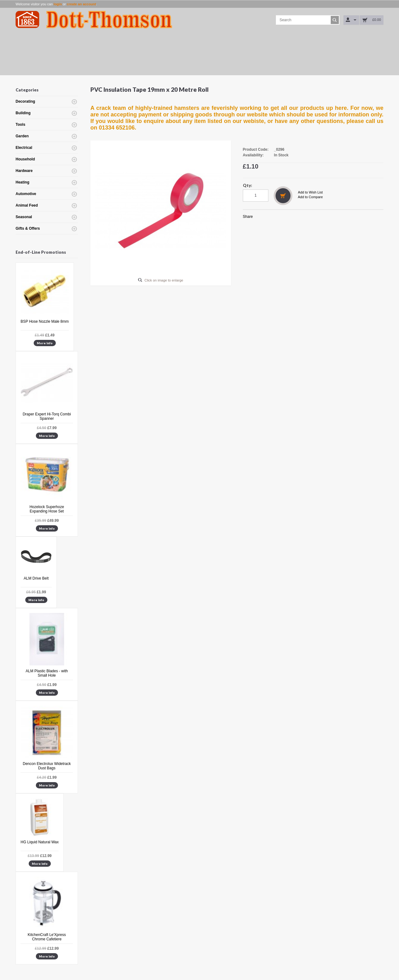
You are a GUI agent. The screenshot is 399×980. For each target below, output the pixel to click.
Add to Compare (310, 197)
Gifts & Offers (28, 228)
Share (248, 217)
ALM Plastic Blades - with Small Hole (47, 673)
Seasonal (24, 217)
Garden (22, 136)
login (58, 4)
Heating (22, 182)
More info (45, 343)
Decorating (25, 101)
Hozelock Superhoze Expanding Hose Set (47, 509)
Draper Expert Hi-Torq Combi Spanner (47, 416)
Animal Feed (27, 205)
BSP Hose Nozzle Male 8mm (45, 321)
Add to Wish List (310, 192)
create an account (81, 4)
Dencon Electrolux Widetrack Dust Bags (47, 766)
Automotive (26, 194)
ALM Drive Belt (36, 578)
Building (23, 113)
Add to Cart (283, 196)
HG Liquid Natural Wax (40, 842)
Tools (20, 125)
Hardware (24, 171)
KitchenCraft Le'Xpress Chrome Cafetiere (47, 937)
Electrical (24, 148)
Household (25, 159)
